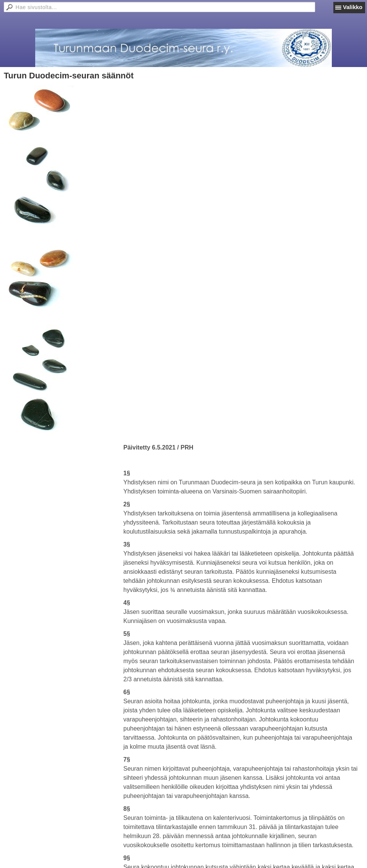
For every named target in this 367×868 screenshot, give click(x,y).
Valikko (353, 7)
